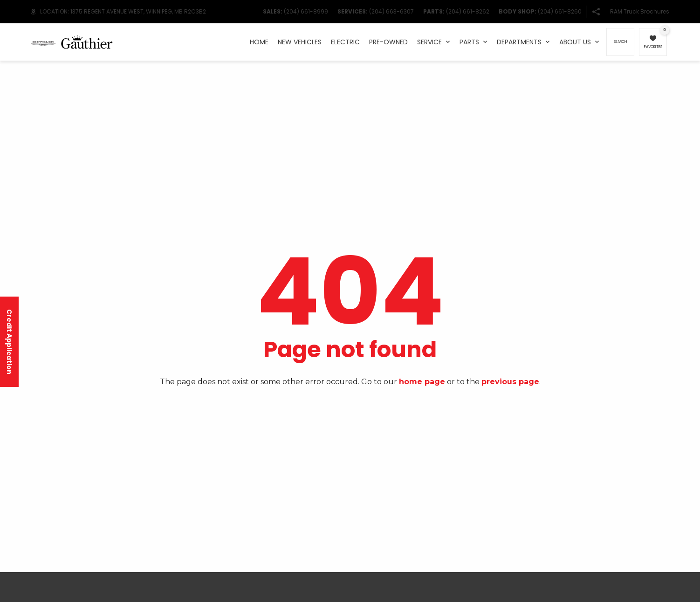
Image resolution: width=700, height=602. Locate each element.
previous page (510, 382)
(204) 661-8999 (306, 11)
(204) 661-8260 (560, 11)
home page (422, 382)
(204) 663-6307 (391, 11)
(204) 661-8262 (468, 11)
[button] (596, 12)
